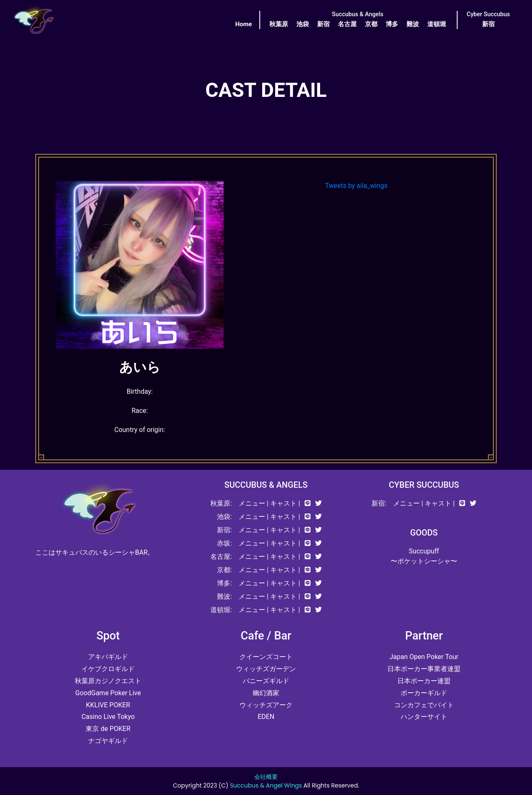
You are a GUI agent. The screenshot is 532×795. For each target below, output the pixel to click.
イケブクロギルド (108, 669)
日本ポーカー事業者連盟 (424, 669)
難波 (413, 24)
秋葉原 (279, 24)
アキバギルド (108, 657)
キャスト (283, 503)
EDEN (266, 717)
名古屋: (221, 557)
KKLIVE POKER (108, 705)
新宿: (224, 530)
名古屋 (347, 24)
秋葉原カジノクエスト (108, 681)
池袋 (303, 24)
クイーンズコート (266, 657)
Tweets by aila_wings (356, 186)
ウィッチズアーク (266, 705)
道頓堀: (221, 610)
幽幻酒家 (266, 693)
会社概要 (266, 777)
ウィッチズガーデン (266, 669)
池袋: (224, 517)
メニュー (252, 503)
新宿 (323, 24)
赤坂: (224, 543)
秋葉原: (221, 503)
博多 (392, 24)
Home (244, 24)
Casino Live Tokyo (108, 717)
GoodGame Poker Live (108, 693)
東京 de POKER (108, 729)
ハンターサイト (424, 717)
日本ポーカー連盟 (424, 681)
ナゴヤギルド (108, 741)
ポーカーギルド (424, 693)
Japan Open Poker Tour (424, 657)
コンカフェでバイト (424, 705)
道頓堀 (437, 24)
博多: (224, 583)
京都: (224, 570)
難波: (224, 596)
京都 (371, 24)
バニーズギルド (266, 681)
